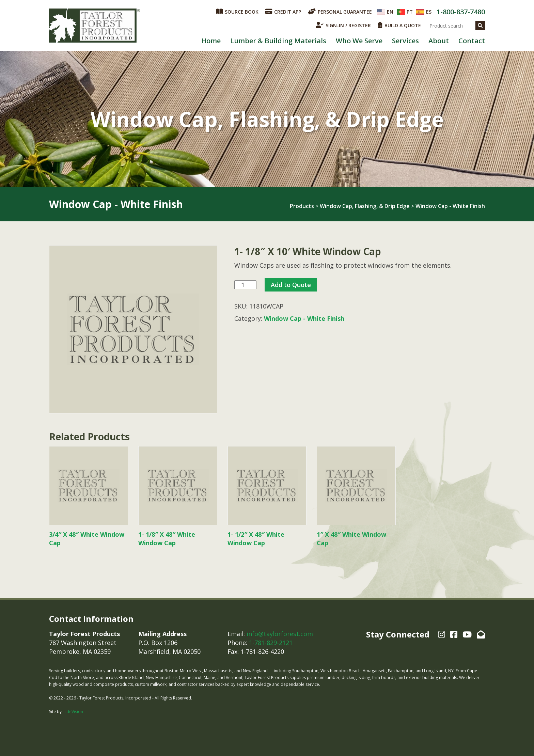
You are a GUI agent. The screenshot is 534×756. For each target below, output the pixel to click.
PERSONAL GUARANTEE (340, 12)
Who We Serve (359, 41)
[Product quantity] (245, 285)
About (439, 41)
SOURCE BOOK (237, 12)
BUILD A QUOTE (399, 25)
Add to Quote (291, 285)
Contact (472, 41)
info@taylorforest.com (280, 634)
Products (302, 206)
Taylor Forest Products (95, 26)
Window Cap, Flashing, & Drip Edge (365, 206)
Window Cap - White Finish (450, 206)
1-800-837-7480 (461, 12)
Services (405, 41)
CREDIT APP (283, 12)
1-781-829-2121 (271, 643)
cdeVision (74, 712)
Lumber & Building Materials (278, 41)
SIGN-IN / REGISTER (343, 25)
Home (211, 41)
